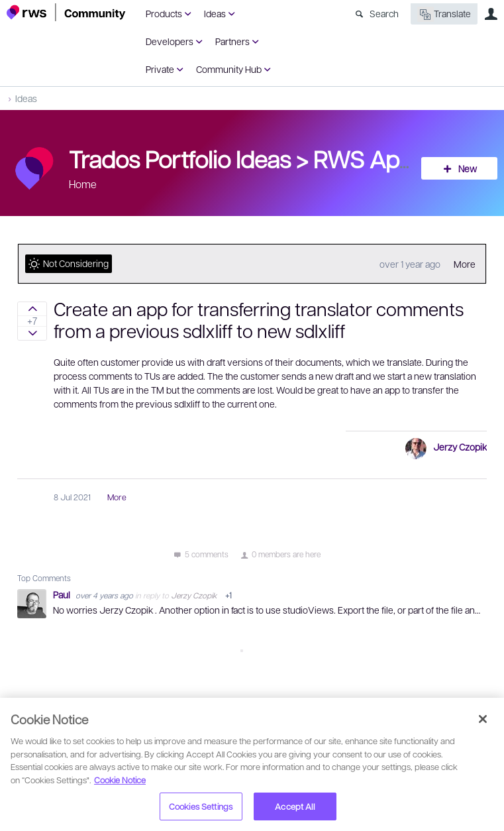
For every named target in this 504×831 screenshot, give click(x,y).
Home (83, 184)
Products (164, 13)
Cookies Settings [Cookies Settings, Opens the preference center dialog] (201, 806)
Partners (232, 41)
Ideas (215, 13)
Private (160, 69)
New (468, 168)
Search (384, 13)
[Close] (483, 719)
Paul (63, 594)
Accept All (294, 806)
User (491, 14)
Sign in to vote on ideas (32, 309)
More (465, 264)
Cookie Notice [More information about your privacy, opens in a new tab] (120, 780)
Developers (170, 41)
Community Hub (229, 69)
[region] (252, 764)
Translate (444, 14)
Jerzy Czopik (460, 447)
